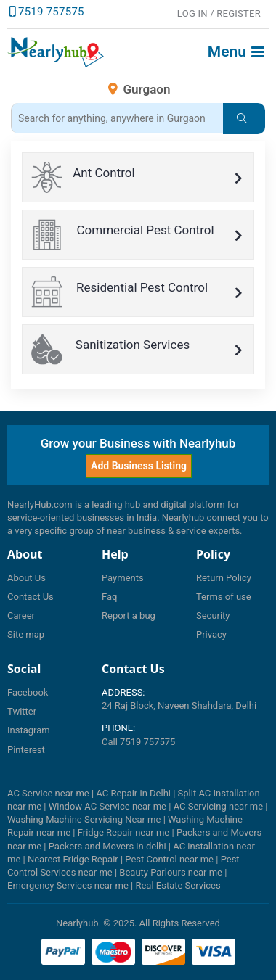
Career (21, 615)
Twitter (22, 711)
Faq (109, 597)
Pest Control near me (169, 859)
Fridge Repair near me (123, 832)
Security (213, 615)
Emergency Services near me (68, 885)
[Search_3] (117, 118)
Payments (123, 578)
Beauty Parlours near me (171, 872)
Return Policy (224, 578)
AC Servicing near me (218, 806)
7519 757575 (51, 12)
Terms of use (224, 597)
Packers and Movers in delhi (107, 846)
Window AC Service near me (107, 806)
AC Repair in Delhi (133, 793)
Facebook (28, 692)
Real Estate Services (178, 885)
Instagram (29, 730)
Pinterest (26, 750)
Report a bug (129, 615)
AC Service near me (48, 793)
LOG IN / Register (219, 13)
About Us (27, 578)
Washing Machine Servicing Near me (84, 819)
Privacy (211, 634)
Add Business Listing (139, 466)
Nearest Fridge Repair (73, 859)
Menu (236, 52)
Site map (26, 634)
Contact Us (31, 597)
